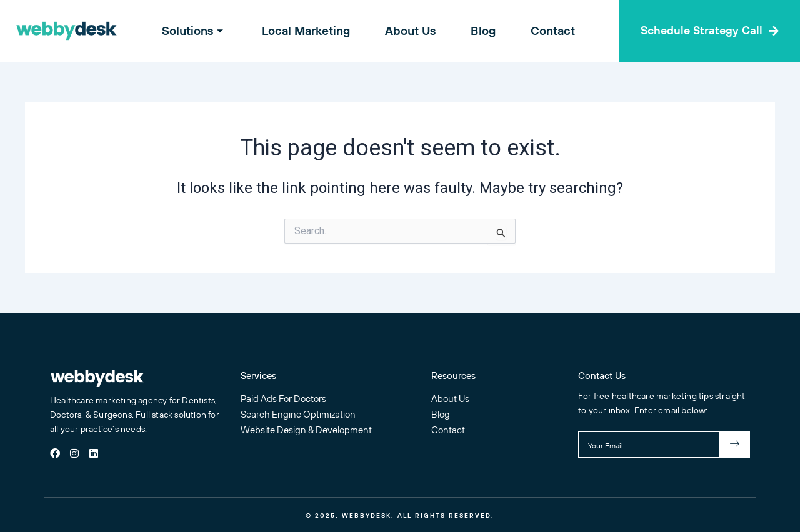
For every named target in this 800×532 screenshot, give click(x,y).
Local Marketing (310, 31)
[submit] (735, 445)
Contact (545, 31)
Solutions (202, 31)
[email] (649, 445)
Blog (479, 31)
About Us (410, 31)
